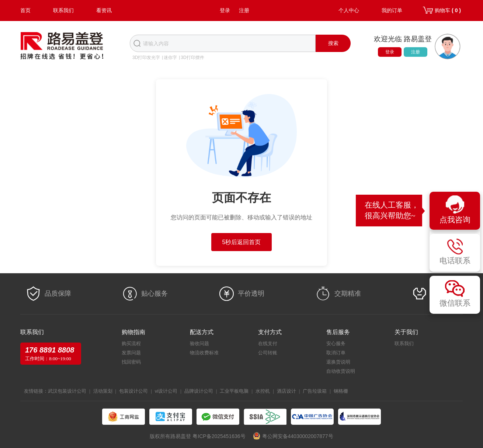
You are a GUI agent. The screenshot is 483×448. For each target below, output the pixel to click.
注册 (244, 10)
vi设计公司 (166, 391)
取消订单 (336, 353)
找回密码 (131, 362)
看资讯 (104, 10)
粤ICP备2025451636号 (219, 436)
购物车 (448, 10)
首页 (25, 10)
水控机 (263, 391)
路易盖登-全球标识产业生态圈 (62, 46)
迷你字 (170, 58)
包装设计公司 (133, 391)
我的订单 (392, 10)
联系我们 (63, 10)
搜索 (333, 43)
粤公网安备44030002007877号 (298, 436)
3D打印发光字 (146, 58)
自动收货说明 (341, 371)
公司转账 (268, 353)
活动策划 (103, 391)
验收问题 (199, 343)
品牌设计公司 (199, 391)
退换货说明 (338, 362)
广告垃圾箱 (315, 391)
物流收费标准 (204, 353)
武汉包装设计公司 (67, 391)
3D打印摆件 (192, 58)
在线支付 (268, 343)
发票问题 (131, 353)
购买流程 (131, 343)
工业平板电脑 (234, 391)
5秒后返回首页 (242, 242)
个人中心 (349, 10)
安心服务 (336, 343)
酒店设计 (286, 391)
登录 (225, 10)
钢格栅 (341, 391)
